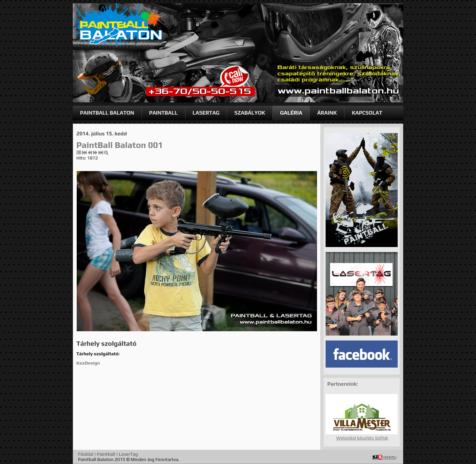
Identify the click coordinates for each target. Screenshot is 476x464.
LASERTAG (206, 113)
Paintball (106, 454)
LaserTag (129, 454)
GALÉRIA (291, 113)
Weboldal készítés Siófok (362, 438)
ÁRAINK (327, 113)
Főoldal (86, 454)
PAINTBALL (163, 113)
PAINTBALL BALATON (107, 113)
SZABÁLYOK (250, 113)
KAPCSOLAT (367, 113)
